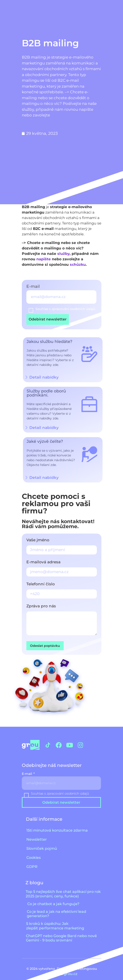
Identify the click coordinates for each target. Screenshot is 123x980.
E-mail (34, 287)
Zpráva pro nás (41, 606)
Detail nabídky (44, 428)
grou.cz (71, 974)
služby (63, 254)
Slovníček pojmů (42, 848)
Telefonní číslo (41, 584)
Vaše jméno (38, 540)
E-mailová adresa (43, 562)
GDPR (32, 867)
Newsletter (37, 839)
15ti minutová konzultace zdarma (57, 830)
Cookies (34, 858)
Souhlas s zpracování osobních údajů (65, 309)
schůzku (78, 265)
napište (44, 259)
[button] (63, 428)
